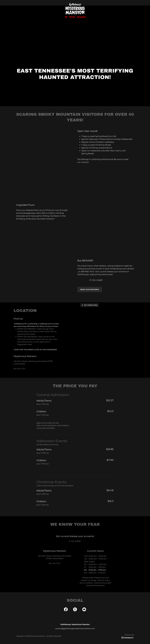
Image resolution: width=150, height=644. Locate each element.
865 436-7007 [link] (19, 369)
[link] (75, 2)
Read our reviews (90, 290)
